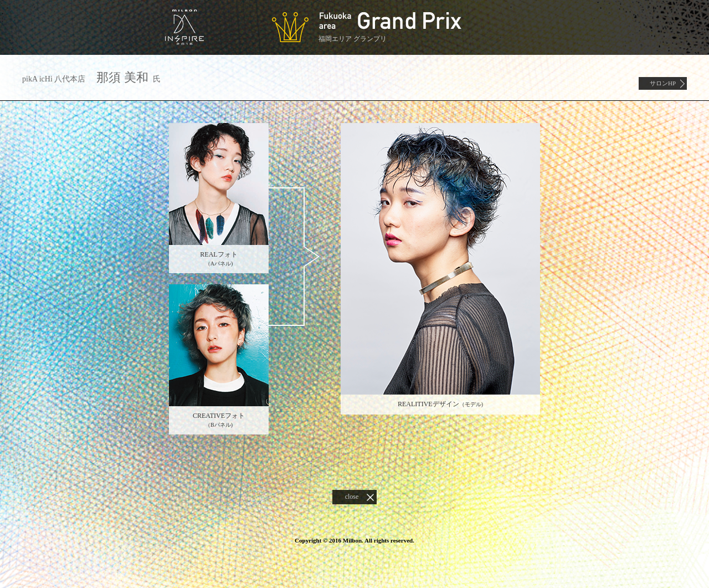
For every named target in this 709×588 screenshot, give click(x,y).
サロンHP (663, 83)
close (352, 497)
